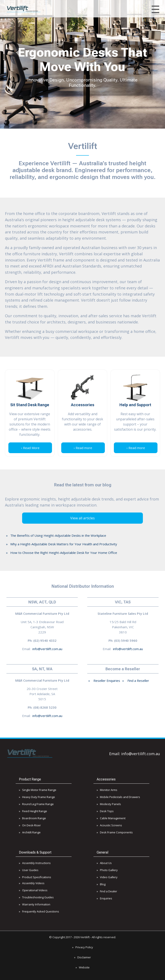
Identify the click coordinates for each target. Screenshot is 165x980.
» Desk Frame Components (115, 832)
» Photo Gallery (107, 870)
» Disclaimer (82, 957)
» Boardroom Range (32, 818)
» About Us (104, 863)
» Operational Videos (33, 890)
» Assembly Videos (32, 883)
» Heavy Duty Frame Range (37, 797)
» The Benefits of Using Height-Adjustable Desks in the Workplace (56, 535)
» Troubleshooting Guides (36, 897)
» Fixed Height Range (33, 811)
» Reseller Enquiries (104, 681)
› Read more (83, 448)
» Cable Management (111, 818)
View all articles (82, 518)
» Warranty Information (35, 904)
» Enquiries (104, 898)
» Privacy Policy (83, 947)
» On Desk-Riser (30, 825)
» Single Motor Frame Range (38, 790)
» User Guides (29, 870)
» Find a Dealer (107, 891)
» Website (83, 967)
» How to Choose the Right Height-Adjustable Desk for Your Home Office (62, 553)
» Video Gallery (107, 877)
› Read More (30, 448)
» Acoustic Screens (109, 825)
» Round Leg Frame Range (36, 804)
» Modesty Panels (109, 804)
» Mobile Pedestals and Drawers (118, 797)
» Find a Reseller (136, 681)
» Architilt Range (30, 832)
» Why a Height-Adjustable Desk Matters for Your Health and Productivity (62, 544)
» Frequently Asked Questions (39, 911)
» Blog (101, 884)
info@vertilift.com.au (47, 649)
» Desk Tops (105, 811)
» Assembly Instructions (35, 863)
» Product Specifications (35, 877)
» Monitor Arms (107, 790)
